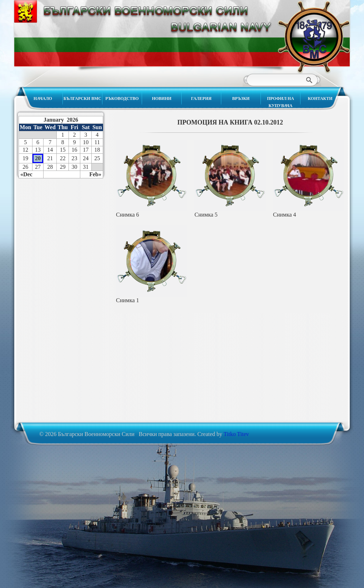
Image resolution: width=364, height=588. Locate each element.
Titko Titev (236, 434)
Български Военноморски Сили (314, 37)
